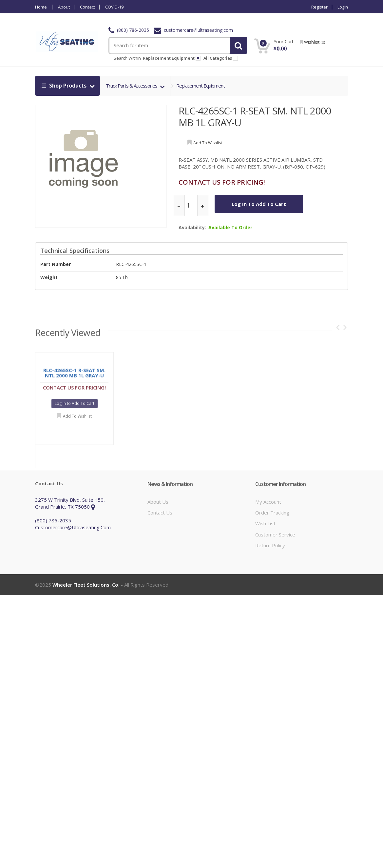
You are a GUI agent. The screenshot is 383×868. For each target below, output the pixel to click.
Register (319, 7)
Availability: (192, 227)
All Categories (222, 58)
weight (49, 277)
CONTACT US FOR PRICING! (222, 182)
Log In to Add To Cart (259, 204)
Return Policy (270, 545)
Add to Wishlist (77, 418)
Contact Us (160, 513)
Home (41, 7)
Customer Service (275, 535)
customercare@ (193, 30)
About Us (158, 502)
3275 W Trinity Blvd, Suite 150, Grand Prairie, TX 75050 (70, 503)
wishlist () (312, 42)
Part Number (56, 264)
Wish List (265, 523)
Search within (127, 58)
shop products (64, 86)
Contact (87, 7)
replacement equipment (172, 58)
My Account (268, 502)
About (64, 7)
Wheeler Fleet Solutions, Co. (86, 585)
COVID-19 (114, 7)
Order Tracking (272, 513)
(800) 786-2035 (129, 30)
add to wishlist (208, 143)
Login (343, 7)
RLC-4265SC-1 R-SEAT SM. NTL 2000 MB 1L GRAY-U (255, 117)
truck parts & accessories (132, 86)
